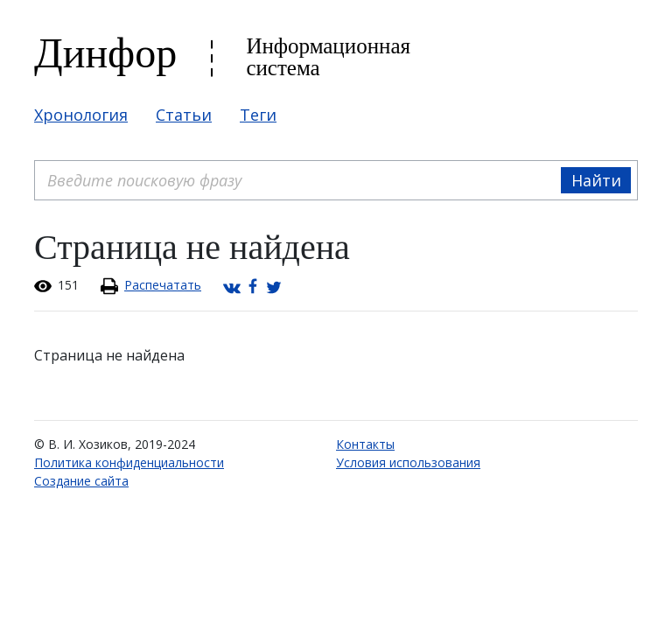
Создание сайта (81, 481)
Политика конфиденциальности (129, 462)
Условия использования (408, 462)
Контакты (365, 444)
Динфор (105, 53)
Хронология (81, 115)
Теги (258, 115)
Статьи (184, 115)
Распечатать (163, 285)
